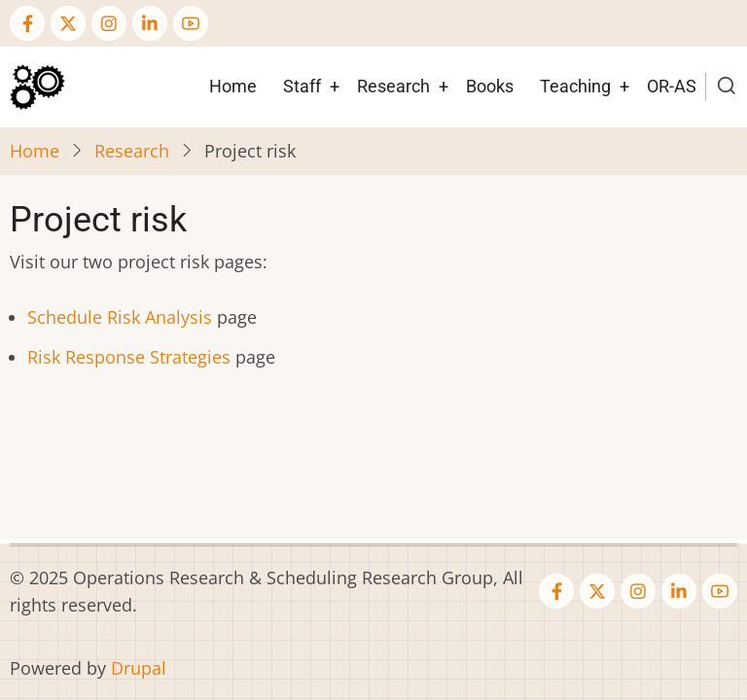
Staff (302, 86)
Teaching (575, 86)
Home (233, 86)
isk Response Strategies (134, 357)
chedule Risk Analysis (124, 317)
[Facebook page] (27, 23)
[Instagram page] (109, 23)
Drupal (139, 668)
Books (490, 86)
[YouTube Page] (191, 23)
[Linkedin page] (150, 23)
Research (393, 86)
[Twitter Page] (68, 23)
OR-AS (672, 86)
